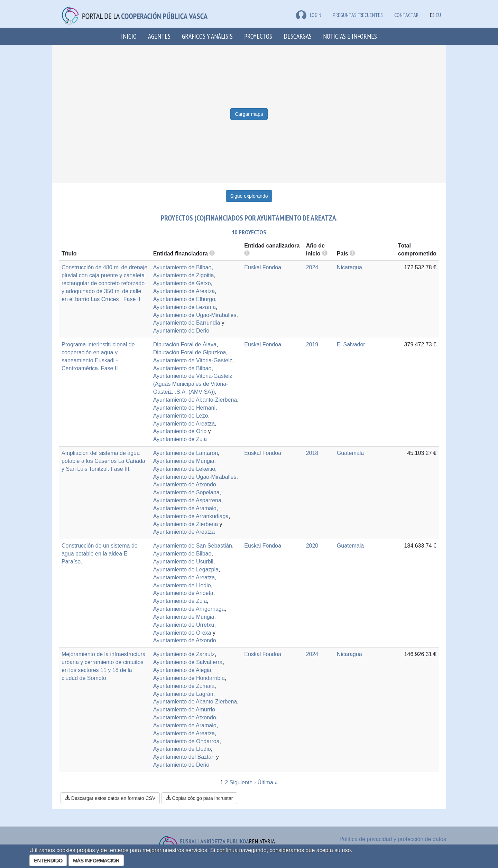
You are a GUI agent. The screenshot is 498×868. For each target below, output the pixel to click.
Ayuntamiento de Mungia (184, 461)
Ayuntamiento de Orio (180, 431)
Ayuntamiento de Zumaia (184, 686)
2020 (312, 546)
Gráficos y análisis (207, 36)
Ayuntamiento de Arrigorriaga (189, 609)
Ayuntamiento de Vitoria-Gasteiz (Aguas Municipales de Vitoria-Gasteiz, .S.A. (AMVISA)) (193, 384)
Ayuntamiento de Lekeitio (184, 469)
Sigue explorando (249, 196)
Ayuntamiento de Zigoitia (184, 275)
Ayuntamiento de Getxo (182, 283)
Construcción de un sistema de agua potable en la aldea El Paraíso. (100, 554)
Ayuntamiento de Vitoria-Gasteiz (193, 360)
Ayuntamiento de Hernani (184, 408)
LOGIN (309, 15)
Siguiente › (243, 782)
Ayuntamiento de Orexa (182, 633)
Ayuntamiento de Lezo (181, 416)
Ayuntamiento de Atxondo (185, 484)
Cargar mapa (249, 114)
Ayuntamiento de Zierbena (186, 524)
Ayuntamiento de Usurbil (183, 562)
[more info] (325, 254)
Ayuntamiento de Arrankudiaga (191, 516)
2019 (312, 344)
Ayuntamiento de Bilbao (182, 267)
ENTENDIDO (48, 860)
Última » (268, 782)
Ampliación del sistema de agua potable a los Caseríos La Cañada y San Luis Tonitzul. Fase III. (103, 461)
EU (438, 15)
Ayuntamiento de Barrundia (187, 323)
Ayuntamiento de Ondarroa (186, 741)
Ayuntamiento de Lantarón (186, 453)
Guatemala (350, 453)
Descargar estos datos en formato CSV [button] (110, 798)
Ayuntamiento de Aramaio (185, 508)
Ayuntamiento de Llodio (182, 585)
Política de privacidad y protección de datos (393, 839)
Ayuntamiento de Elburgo (184, 299)
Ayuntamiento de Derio (181, 331)
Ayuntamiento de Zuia (180, 439)
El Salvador (351, 344)
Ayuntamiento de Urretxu (184, 625)
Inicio (129, 36)
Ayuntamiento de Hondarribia (189, 678)
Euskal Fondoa (263, 267)
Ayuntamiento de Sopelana (186, 492)
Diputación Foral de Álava (185, 344)
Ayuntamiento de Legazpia (186, 570)
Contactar (406, 15)
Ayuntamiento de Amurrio (184, 710)
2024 (312, 267)
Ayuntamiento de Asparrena (187, 500)
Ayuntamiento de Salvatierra (188, 662)
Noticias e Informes (350, 36)
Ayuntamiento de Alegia (182, 670)
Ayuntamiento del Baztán (184, 757)
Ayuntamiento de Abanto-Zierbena (195, 400)
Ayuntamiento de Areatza (184, 291)
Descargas (298, 36)
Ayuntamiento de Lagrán (183, 694)
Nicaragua (349, 267)
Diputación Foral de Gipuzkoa (190, 352)
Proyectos (258, 36)
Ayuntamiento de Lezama (185, 307)
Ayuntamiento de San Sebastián (193, 546)
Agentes (159, 36)
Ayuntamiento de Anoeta (183, 593)
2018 (312, 453)
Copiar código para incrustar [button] (200, 798)
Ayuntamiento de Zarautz (184, 654)
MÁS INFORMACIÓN (96, 860)
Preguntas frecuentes (358, 15)
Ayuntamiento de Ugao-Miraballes (195, 315)
